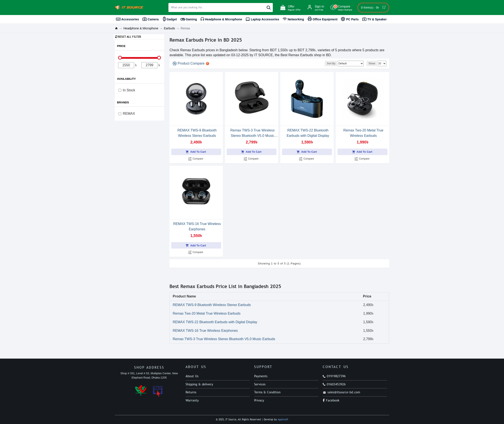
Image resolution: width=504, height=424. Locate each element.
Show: (372, 63)
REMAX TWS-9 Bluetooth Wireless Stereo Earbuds (197, 133)
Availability (126, 79)
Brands (123, 102)
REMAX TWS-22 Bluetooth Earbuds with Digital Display (308, 133)
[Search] (268, 8)
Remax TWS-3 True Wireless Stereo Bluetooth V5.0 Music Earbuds (253, 133)
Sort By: (331, 63)
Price (121, 46)
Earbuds (169, 28)
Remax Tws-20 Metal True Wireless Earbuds (363, 133)
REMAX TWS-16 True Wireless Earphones (197, 226)
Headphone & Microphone (141, 28)
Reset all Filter (130, 37)
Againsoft (283, 419)
